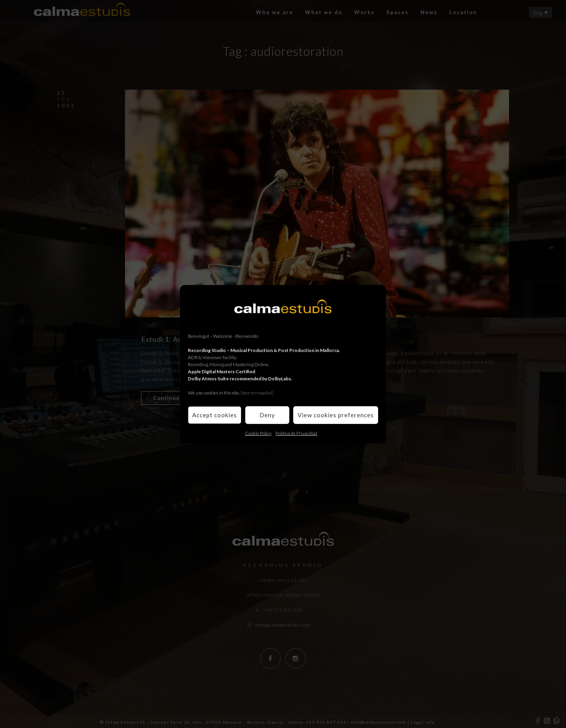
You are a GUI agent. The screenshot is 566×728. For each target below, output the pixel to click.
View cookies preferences (336, 415)
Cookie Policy (258, 433)
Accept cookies (215, 415)
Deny (267, 415)
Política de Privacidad (296, 433)
